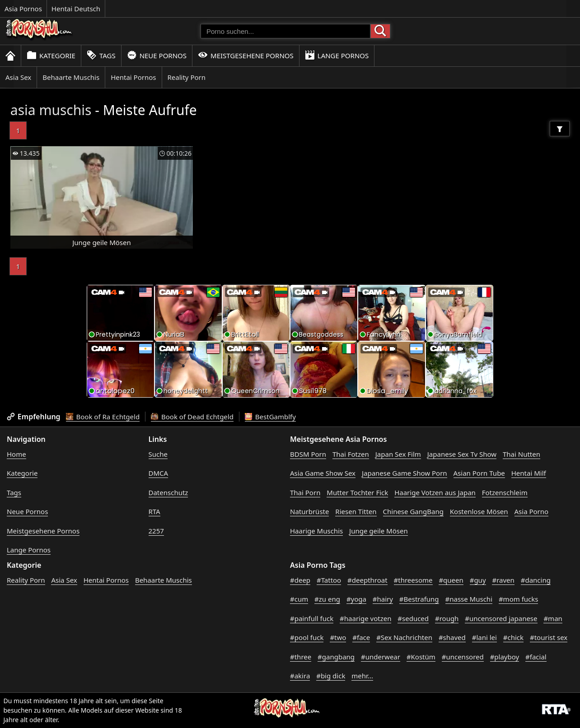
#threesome (413, 580)
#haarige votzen (365, 618)
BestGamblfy (270, 417)
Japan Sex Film (398, 454)
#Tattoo (329, 580)
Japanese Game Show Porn (405, 473)
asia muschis (51, 110)
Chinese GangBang (413, 511)
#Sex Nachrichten (404, 637)
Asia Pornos (23, 9)
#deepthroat (367, 580)
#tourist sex (549, 637)
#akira (300, 676)
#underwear (381, 657)
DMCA (159, 473)
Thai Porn (305, 492)
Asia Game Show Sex (323, 473)
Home (16, 454)
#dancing (536, 580)
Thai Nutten (522, 454)
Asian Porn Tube (479, 473)
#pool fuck (307, 637)
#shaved (452, 637)
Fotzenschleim (505, 492)
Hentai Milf (529, 473)
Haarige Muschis (316, 531)
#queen (451, 580)
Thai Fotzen (351, 454)
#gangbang (336, 657)
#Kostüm (421, 657)
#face (361, 637)
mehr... (362, 676)
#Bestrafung (419, 599)
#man (553, 618)
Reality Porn (187, 77)
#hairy (383, 599)
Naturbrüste (309, 511)
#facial (536, 657)
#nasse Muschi (469, 599)
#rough (447, 618)
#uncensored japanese (501, 618)
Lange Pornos (337, 55)
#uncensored (463, 657)
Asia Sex (18, 77)
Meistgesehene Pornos (246, 55)
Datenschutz (168, 492)
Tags (101, 55)
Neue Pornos (157, 55)
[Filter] (560, 129)
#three (301, 657)
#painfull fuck (312, 618)
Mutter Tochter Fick (357, 492)
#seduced (413, 618)
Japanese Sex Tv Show (462, 454)
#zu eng (327, 599)
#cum (299, 599)
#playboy (505, 657)
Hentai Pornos (133, 77)
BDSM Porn (308, 454)
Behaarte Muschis (71, 77)
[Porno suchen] (285, 31)
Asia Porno (532, 511)
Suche (158, 454)
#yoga (356, 599)
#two (338, 637)
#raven (503, 580)
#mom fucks (519, 599)
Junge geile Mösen (379, 531)
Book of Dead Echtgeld (192, 417)
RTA (154, 511)
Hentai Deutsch (76, 9)
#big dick (331, 676)
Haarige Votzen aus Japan (435, 492)
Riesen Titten (356, 511)
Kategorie (51, 55)
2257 (156, 531)
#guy (478, 580)
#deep (300, 580)
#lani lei (484, 637)
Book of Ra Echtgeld (103, 417)
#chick (513, 637)
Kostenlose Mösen (479, 511)
